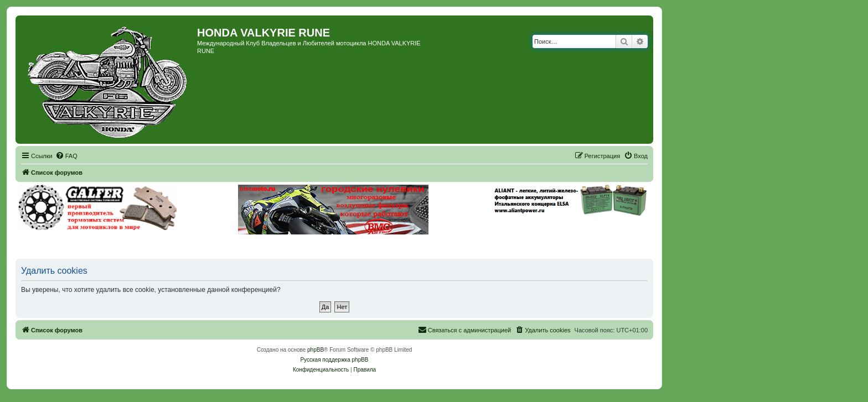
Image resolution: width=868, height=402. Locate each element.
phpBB (316, 350)
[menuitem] (66, 156)
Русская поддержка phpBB (334, 360)
